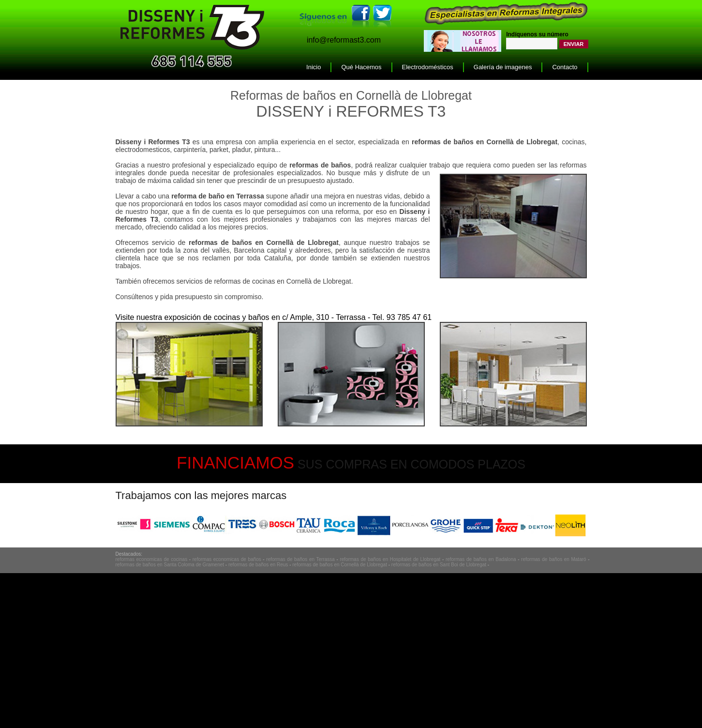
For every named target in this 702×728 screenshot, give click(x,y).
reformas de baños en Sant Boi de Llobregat (439, 565)
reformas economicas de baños (227, 559)
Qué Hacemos (361, 67)
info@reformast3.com (344, 40)
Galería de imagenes (503, 67)
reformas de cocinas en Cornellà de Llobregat (282, 281)
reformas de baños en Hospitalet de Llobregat (390, 559)
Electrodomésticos (428, 67)
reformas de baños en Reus (258, 565)
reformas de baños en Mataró (554, 559)
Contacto (565, 67)
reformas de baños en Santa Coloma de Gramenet (170, 565)
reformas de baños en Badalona (481, 559)
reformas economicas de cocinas (152, 559)
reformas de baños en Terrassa (300, 559)
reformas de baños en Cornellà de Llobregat (340, 565)
